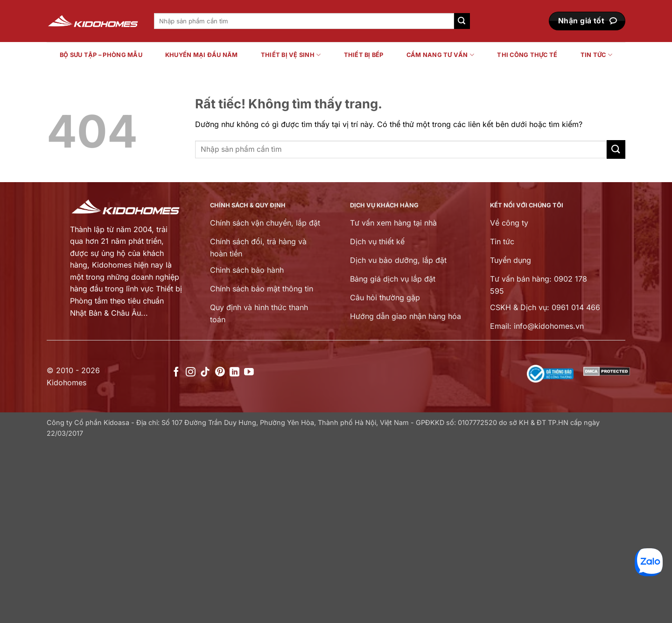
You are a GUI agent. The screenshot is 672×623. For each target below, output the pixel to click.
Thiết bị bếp (364, 55)
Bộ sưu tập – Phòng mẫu (101, 55)
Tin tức (596, 55)
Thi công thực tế (527, 55)
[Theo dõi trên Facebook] (176, 372)
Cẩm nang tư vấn (440, 55)
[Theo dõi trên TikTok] (205, 372)
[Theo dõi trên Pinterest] (220, 372)
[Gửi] (462, 21)
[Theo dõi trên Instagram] (191, 372)
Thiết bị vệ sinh (291, 55)
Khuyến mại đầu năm (202, 55)
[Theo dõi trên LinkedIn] (234, 372)
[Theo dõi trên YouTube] (249, 372)
